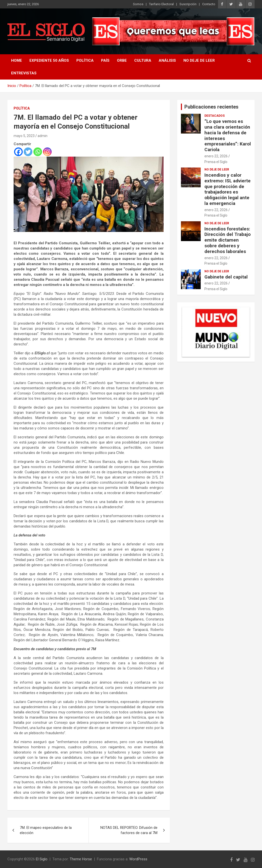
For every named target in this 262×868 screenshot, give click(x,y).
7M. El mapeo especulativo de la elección (46, 830)
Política (85, 60)
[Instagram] (47, 152)
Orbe (122, 60)
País (105, 60)
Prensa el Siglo (216, 162)
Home (17, 60)
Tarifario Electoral (161, 4)
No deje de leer (199, 60)
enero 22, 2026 (216, 156)
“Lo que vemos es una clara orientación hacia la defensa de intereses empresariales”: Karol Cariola (228, 135)
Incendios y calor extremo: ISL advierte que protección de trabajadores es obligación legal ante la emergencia (228, 189)
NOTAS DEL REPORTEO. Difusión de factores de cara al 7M (129, 830)
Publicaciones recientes (211, 107)
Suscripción (188, 4)
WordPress (138, 859)
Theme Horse (81, 859)
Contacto (209, 4)
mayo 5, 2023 (24, 136)
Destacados (215, 116)
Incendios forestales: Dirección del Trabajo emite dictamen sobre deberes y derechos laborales (228, 240)
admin (43, 136)
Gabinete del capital (226, 277)
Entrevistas (24, 73)
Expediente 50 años (49, 60)
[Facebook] (18, 152)
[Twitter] (28, 152)
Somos (138, 4)
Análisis (167, 60)
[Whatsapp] (38, 152)
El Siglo (42, 859)
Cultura (143, 60)
